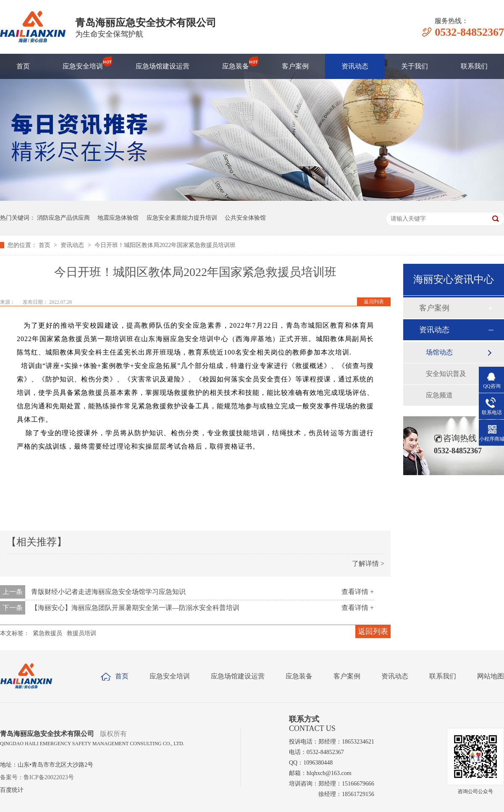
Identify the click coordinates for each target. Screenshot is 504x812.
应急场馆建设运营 (163, 66)
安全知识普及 (446, 374)
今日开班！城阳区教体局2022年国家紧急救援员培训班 (165, 245)
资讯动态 (355, 66)
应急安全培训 (83, 62)
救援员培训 (81, 633)
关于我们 (415, 66)
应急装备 (236, 62)
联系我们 (474, 66)
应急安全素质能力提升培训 (182, 218)
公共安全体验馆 (245, 218)
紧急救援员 (47, 633)
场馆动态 (439, 352)
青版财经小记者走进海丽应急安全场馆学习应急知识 (108, 592)
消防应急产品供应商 (63, 218)
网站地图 (491, 676)
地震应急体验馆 (118, 218)
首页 (23, 66)
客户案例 (295, 66)
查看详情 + (358, 592)
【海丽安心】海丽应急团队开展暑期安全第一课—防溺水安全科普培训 (135, 608)
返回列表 (374, 302)
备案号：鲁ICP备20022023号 (37, 777)
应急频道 (439, 395)
